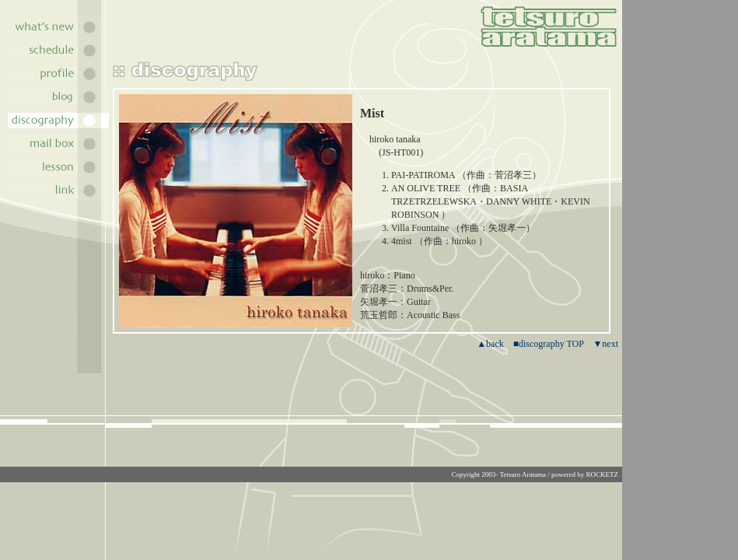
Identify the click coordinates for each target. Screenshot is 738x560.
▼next (605, 344)
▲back (490, 344)
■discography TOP (549, 344)
